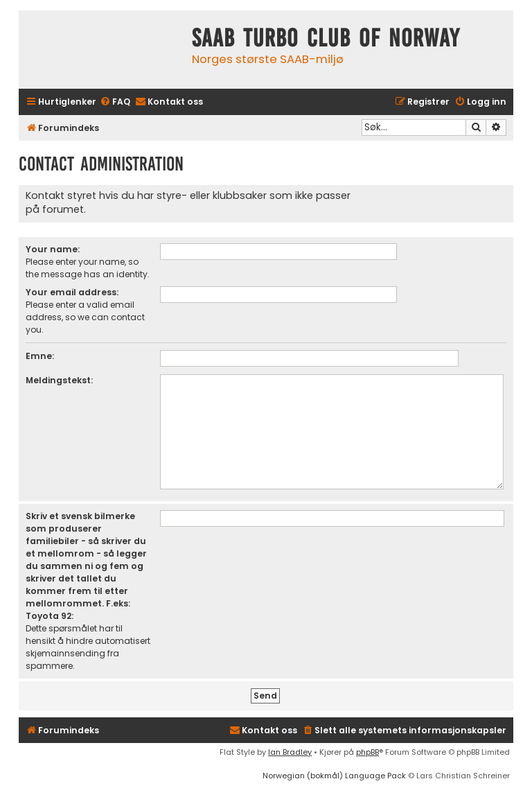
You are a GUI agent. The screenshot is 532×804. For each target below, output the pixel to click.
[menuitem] (115, 102)
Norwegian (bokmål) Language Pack (334, 776)
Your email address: (72, 292)
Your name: (53, 249)
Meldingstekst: (59, 380)
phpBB (367, 752)
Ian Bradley (290, 752)
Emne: (40, 356)
